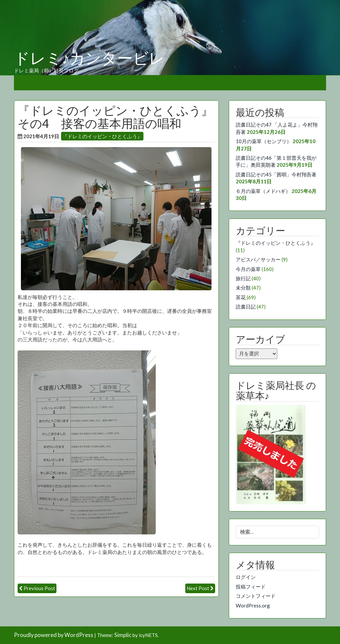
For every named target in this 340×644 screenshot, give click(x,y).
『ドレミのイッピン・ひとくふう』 (102, 136)
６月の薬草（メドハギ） (263, 191)
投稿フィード (251, 587)
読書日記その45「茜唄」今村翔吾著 (276, 174)
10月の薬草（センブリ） (264, 141)
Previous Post (39, 588)
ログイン (246, 577)
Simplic (123, 635)
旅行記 (243, 278)
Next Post (198, 588)
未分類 (243, 288)
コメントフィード (256, 596)
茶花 (241, 297)
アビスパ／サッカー (258, 259)
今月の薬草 (248, 269)
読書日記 (246, 307)
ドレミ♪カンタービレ (89, 58)
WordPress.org (253, 605)
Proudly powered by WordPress (54, 635)
